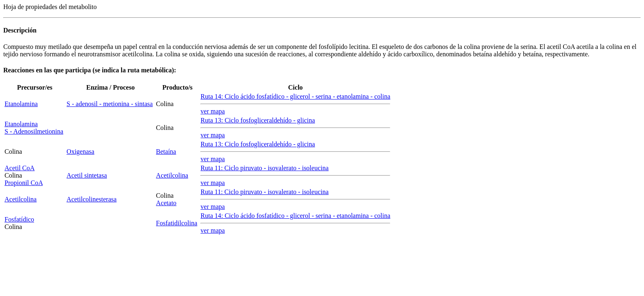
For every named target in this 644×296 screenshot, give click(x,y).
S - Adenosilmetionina (34, 131)
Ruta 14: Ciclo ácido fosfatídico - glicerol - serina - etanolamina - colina (295, 96)
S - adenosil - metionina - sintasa (110, 104)
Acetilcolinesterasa (92, 199)
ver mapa (213, 111)
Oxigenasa (80, 151)
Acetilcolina (172, 175)
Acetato (166, 203)
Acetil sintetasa (87, 175)
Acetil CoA (20, 168)
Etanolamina (21, 104)
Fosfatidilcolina (177, 223)
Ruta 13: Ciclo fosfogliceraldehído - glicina (258, 120)
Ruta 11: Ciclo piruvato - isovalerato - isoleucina (264, 168)
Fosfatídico (19, 219)
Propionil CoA (24, 183)
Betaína (166, 151)
